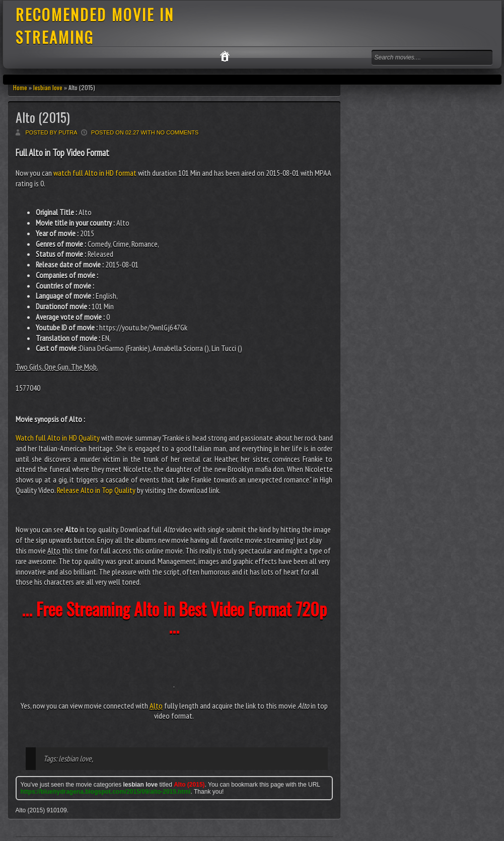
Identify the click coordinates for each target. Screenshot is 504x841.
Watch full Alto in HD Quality (58, 438)
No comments (178, 132)
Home (20, 87)
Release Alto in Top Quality (96, 490)
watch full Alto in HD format (95, 173)
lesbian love (48, 87)
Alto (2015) (43, 117)
